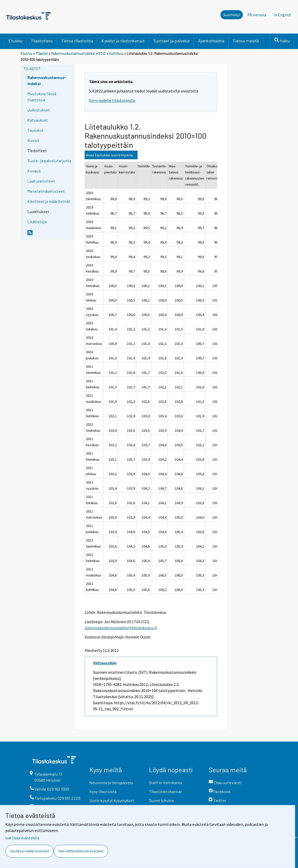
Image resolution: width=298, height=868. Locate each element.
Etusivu (15, 41)
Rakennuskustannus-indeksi (47, 80)
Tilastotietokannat (166, 791)
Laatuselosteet (41, 181)
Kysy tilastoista (103, 791)
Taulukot (35, 130)
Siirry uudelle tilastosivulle (112, 100)
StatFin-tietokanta (166, 783)
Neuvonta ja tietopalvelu (111, 783)
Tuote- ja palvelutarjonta (49, 161)
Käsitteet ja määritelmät (49, 201)
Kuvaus (34, 171)
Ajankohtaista (211, 41)
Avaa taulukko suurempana (109, 155)
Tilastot (42, 53)
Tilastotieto (42, 41)
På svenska (257, 15)
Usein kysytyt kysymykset (112, 800)
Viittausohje (104, 663)
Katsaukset (38, 120)
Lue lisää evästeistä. (23, 838)
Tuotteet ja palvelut (171, 41)
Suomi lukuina (161, 800)
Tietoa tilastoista (77, 41)
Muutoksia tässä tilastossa (42, 97)
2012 (102, 53)
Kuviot (33, 140)
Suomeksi (232, 15)
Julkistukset (39, 110)
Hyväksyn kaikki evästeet (30, 851)
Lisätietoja (37, 222)
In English (282, 15)
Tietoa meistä (246, 41)
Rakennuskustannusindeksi (73, 53)
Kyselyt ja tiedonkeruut (123, 41)
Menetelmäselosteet (46, 191)
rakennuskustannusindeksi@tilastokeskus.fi (121, 628)
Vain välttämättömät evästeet (81, 851)
